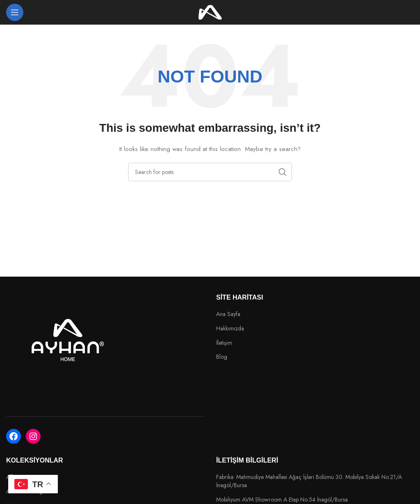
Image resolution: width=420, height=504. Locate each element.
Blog (222, 357)
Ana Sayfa (228, 314)
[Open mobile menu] (15, 12)
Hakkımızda (230, 329)
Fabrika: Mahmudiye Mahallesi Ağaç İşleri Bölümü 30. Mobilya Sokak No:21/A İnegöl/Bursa (309, 481)
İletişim (224, 343)
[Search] (210, 172)
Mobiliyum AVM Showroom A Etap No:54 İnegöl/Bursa (282, 500)
